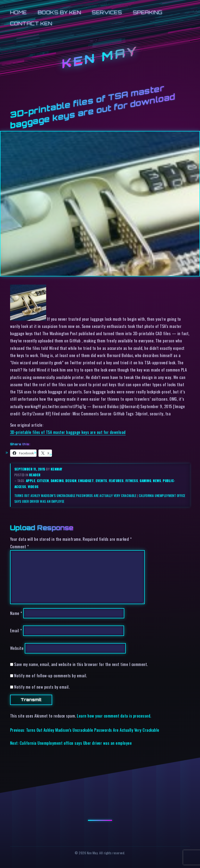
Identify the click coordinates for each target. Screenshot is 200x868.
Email (16, 631)
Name (16, 613)
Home (19, 12)
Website (17, 648)
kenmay (56, 469)
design (71, 481)
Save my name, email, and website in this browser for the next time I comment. (81, 664)
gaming (145, 481)
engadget (86, 481)
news (157, 481)
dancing (57, 481)
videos (33, 487)
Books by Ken (59, 12)
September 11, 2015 (30, 469)
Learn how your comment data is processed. (114, 716)
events (101, 481)
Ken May (100, 57)
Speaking (148, 12)
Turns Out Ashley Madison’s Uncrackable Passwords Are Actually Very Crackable (75, 496)
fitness (132, 481)
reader (35, 475)
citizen (43, 481)
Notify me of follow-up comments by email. (51, 675)
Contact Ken (31, 23)
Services (107, 12)
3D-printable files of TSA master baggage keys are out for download (68, 432)
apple (31, 481)
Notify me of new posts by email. (42, 687)
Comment (20, 546)
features (116, 481)
